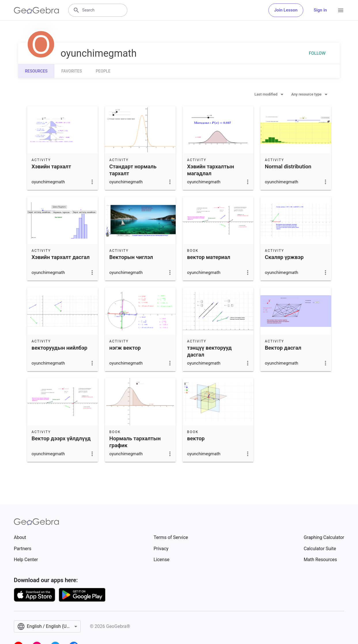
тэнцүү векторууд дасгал (210, 351)
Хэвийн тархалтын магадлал (211, 170)
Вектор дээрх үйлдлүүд (61, 439)
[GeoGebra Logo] (36, 10)
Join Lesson (286, 10)
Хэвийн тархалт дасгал (61, 257)
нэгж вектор (125, 348)
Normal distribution (288, 167)
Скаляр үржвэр (284, 257)
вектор (196, 439)
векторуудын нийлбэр (60, 348)
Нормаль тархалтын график (135, 442)
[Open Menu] (341, 10)
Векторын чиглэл (131, 257)
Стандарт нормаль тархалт (133, 170)
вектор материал (209, 257)
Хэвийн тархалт (51, 167)
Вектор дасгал (283, 348)
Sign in (320, 10)
